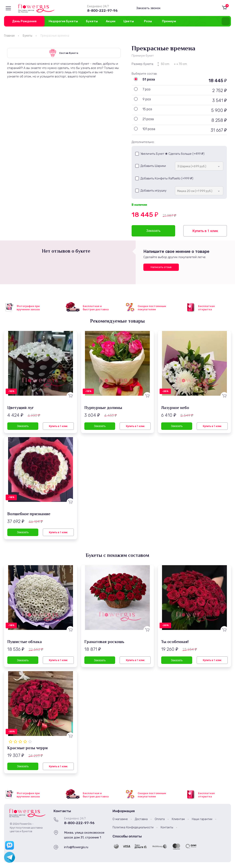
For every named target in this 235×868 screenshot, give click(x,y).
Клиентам (178, 819)
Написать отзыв (161, 267)
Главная (9, 36)
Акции (111, 21)
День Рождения (24, 21)
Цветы (129, 21)
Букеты (92, 21)
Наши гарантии (202, 819)
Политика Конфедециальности (133, 827)
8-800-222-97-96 (102, 11)
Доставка (141, 819)
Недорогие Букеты (63, 21)
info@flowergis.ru (76, 847)
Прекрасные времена (55, 36)
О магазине (120, 819)
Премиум (169, 21)
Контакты (167, 827)
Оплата (160, 819)
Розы (148, 21)
